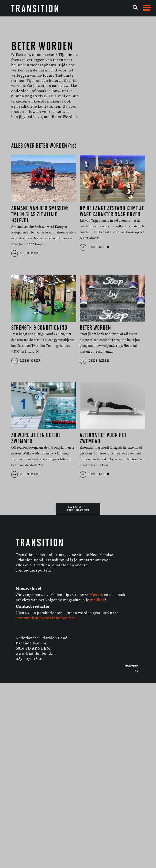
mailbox (97, 600)
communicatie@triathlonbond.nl (46, 618)
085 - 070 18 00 (30, 659)
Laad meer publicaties (78, 509)
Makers (96, 595)
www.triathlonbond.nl (36, 654)
